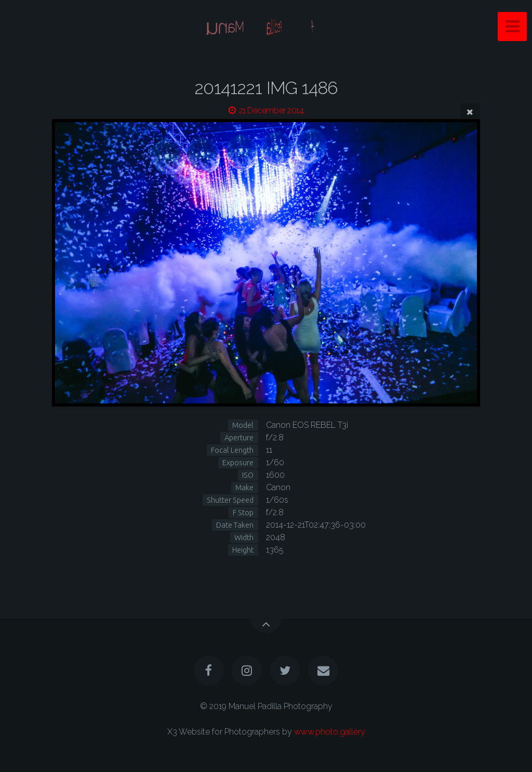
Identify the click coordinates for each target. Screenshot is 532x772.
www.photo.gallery (330, 732)
